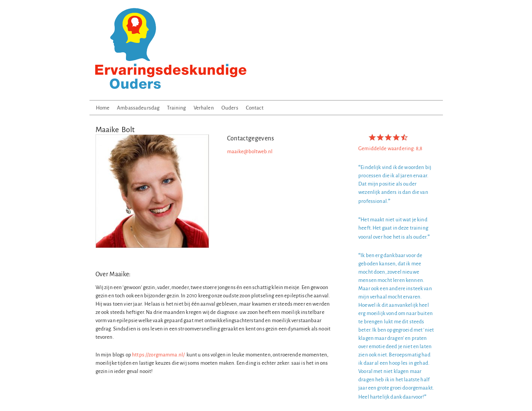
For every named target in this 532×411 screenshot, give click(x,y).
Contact (255, 108)
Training (176, 108)
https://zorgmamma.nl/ (158, 355)
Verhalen (204, 108)
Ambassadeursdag (138, 108)
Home (103, 108)
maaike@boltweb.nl (250, 151)
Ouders (230, 108)
